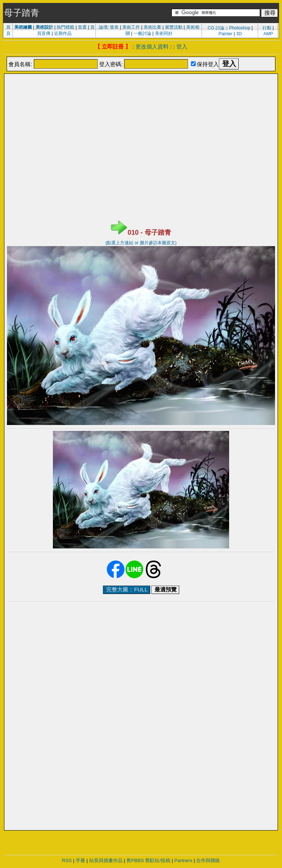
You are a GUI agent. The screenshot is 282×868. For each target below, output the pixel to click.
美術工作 (131, 27)
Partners (183, 860)
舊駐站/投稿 (158, 860)
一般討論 (142, 33)
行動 (267, 28)
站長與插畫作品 (106, 860)
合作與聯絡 (208, 860)
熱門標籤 (65, 27)
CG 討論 (216, 28)
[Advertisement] (141, 93)
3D (239, 34)
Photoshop (240, 28)
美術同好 (164, 33)
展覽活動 (174, 27)
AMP (268, 34)
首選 (82, 27)
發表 (114, 27)
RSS (67, 860)
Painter (225, 34)
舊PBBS (135, 860)
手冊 (80, 860)
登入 (182, 46)
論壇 (103, 27)
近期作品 (63, 33)
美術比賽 (152, 27)
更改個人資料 (152, 46)
